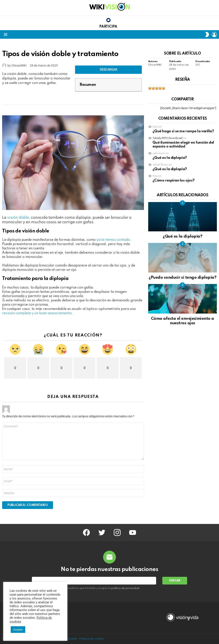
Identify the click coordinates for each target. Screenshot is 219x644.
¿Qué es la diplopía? (170, 158)
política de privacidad (125, 588)
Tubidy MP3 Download (167, 138)
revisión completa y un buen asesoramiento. (38, 313)
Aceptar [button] (18, 630)
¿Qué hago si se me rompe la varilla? (183, 131)
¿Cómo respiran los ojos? (174, 181)
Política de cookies (92, 639)
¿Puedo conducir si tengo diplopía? (182, 277)
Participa (108, 27)
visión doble (18, 218)
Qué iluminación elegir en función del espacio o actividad (183, 145)
